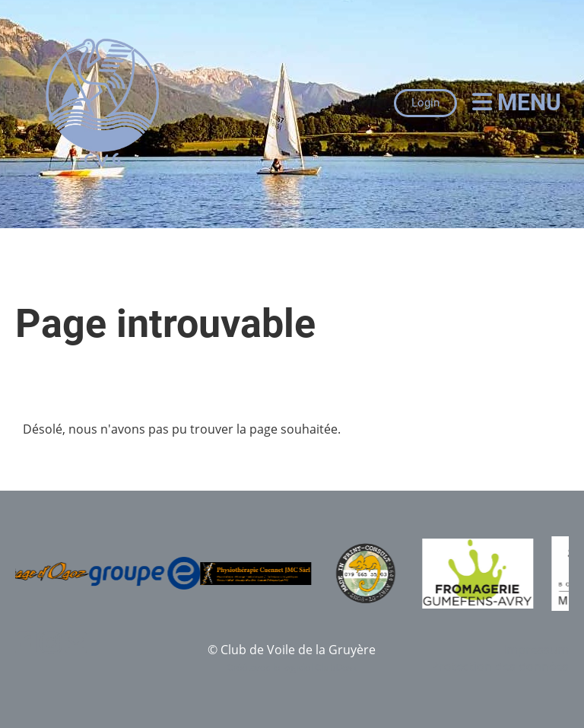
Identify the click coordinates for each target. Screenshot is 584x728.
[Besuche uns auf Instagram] (51, 642)
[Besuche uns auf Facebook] (26, 642)
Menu (517, 102)
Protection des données (500, 666)
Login (425, 103)
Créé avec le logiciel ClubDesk (292, 667)
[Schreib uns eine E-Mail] (76, 642)
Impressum (536, 650)
